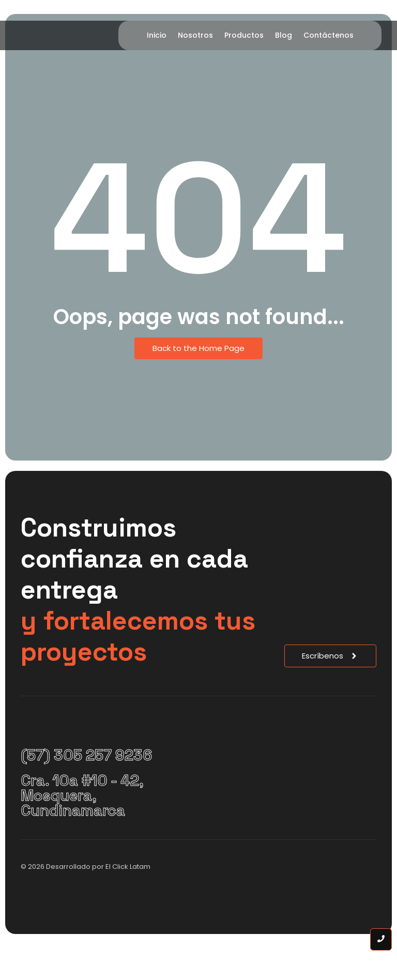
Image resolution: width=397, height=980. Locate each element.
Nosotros (195, 35)
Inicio (157, 35)
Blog (284, 35)
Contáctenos (329, 35)
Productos (244, 35)
